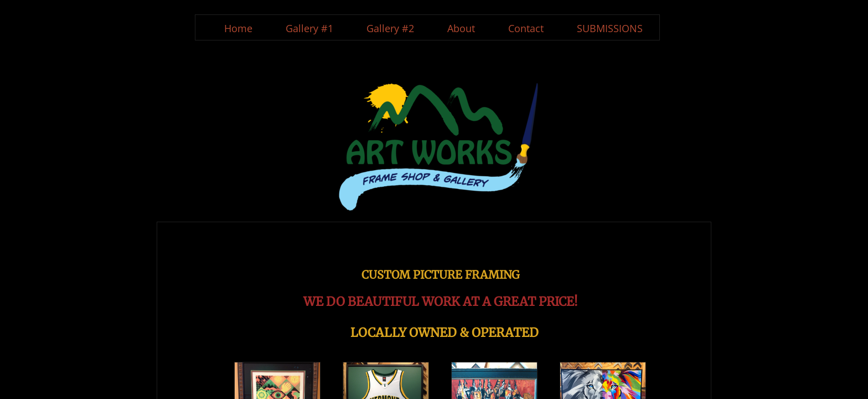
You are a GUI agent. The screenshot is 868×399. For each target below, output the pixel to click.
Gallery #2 (390, 28)
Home (238, 28)
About (461, 28)
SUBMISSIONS (610, 28)
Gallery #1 (309, 28)
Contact (526, 28)
